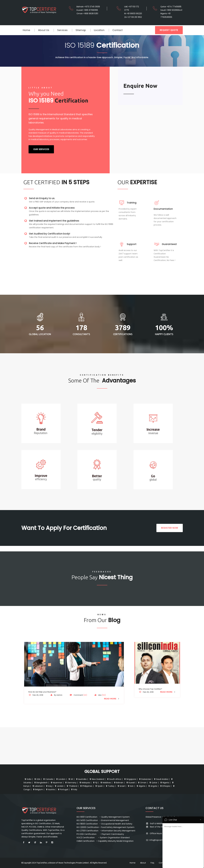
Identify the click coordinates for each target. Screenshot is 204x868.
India (28, 779)
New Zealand (97, 779)
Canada (48, 779)
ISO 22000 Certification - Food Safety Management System (105, 827)
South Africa (114, 779)
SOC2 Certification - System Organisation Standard (103, 838)
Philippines (86, 786)
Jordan (59, 786)
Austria (50, 789)
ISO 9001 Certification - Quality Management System (103, 817)
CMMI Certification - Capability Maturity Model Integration (105, 841)
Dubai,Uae (145, 779)
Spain (99, 786)
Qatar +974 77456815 (171, 7)
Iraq (49, 786)
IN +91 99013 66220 (133, 14)
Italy (74, 789)
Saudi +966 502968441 (171, 10)
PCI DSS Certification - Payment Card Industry (100, 834)
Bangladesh (41, 783)
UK (70, 779)
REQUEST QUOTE (169, 30)
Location (99, 30)
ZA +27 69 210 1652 (133, 17)
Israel (121, 786)
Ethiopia (165, 786)
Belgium (38, 789)
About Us (44, 30)
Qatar (153, 783)
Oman (142, 783)
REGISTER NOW (170, 528)
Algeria (141, 786)
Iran (130, 786)
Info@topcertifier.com (158, 840)
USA (37, 779)
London (61, 779)
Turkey (110, 786)
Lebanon (37, 786)
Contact (118, 30)
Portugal (63, 789)
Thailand (72, 786)
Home (26, 30)
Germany (71, 783)
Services (62, 30)
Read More (112, 699)
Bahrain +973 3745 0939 (88, 7)
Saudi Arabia (161, 779)
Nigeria (164, 783)
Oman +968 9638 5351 (87, 14)
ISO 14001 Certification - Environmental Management (103, 820)
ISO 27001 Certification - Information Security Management (106, 831)
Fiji (95, 783)
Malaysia (84, 783)
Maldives (105, 783)
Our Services (41, 149)
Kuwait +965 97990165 (87, 10)
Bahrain (118, 783)
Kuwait (130, 783)
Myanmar (56, 783)
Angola (152, 786)
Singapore (130, 779)
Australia (81, 779)
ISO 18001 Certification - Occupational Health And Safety (104, 824)
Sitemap (81, 30)
